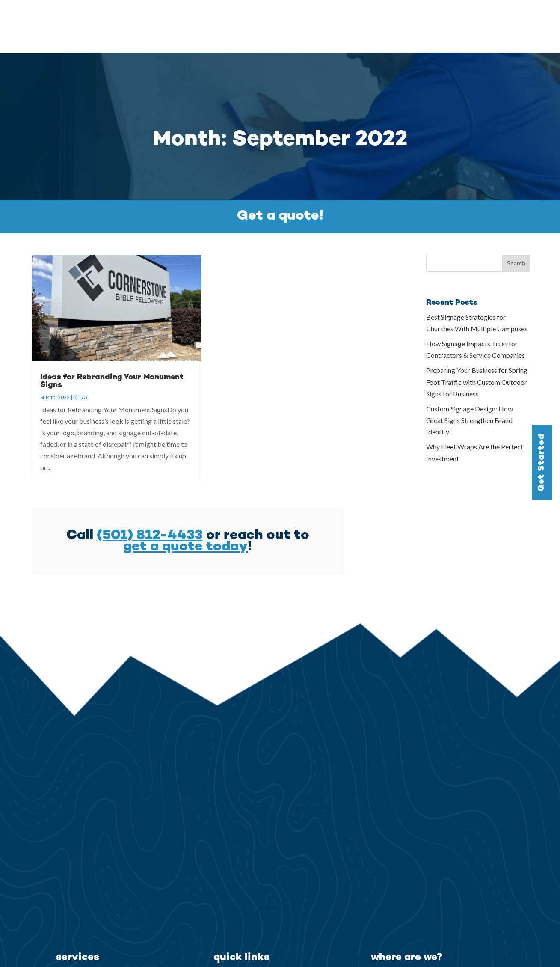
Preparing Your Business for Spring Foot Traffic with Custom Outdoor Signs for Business (477, 329)
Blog (468, 16)
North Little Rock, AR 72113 (418, 937)
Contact (533, 16)
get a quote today (185, 494)
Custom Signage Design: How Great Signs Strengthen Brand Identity (470, 367)
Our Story (385, 16)
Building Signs (79, 937)
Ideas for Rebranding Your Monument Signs (112, 328)
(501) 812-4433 (150, 483)
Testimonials (431, 16)
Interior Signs (79, 958)
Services (305, 16)
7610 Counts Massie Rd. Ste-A (421, 926)
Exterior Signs (79, 947)
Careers (498, 16)
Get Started (542, 462)
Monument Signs (84, 926)
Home (273, 16)
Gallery (348, 16)
